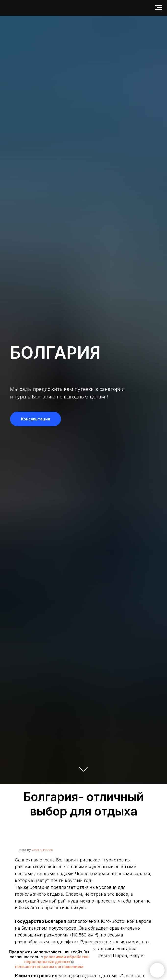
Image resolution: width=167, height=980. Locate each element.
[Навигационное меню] (159, 8)
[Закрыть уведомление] (94, 949)
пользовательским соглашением (49, 967)
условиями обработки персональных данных (56, 959)
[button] (36, 419)
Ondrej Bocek (42, 850)
